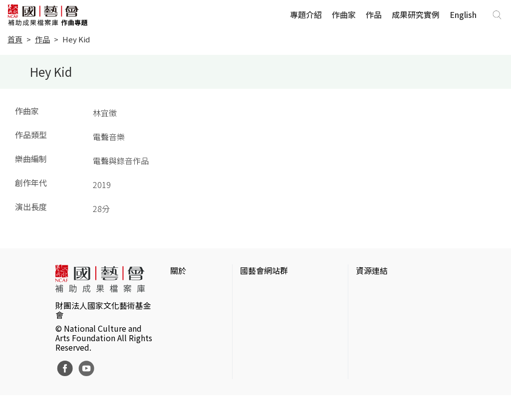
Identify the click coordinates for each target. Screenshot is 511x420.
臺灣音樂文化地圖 (388, 338)
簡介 (178, 290)
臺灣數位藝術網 (384, 322)
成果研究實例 (416, 14)
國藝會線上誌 (264, 306)
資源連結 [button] (372, 270)
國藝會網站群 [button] (264, 270)
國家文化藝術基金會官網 (284, 290)
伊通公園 (372, 306)
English (463, 14)
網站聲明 (186, 306)
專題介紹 (306, 14)
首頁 (15, 39)
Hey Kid (76, 39)
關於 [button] (178, 270)
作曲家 (344, 14)
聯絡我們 (186, 322)
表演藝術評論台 (268, 322)
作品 (374, 14)
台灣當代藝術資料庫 (392, 290)
